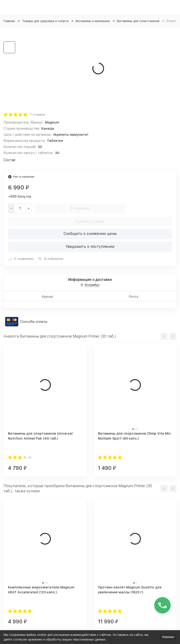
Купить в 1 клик (90, 221)
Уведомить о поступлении (90, 247)
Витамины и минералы (93, 21)
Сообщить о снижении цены (90, 234)
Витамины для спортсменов (138, 21)
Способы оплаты (34, 322)
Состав (9, 160)
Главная (9, 21)
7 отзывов (37, 115)
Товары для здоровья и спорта (45, 21)
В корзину (80, 208)
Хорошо (168, 637)
